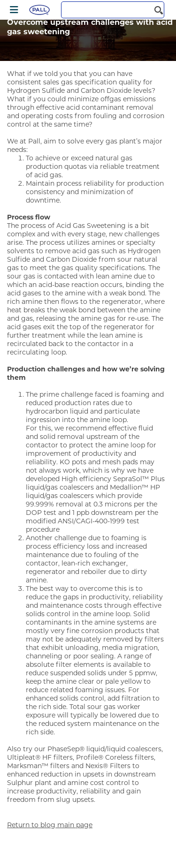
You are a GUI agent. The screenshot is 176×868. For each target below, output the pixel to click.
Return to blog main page (50, 825)
